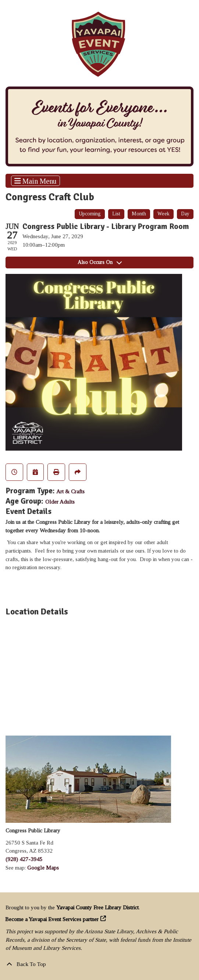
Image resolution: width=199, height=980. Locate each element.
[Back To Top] (99, 964)
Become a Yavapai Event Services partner (52, 919)
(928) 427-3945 (24, 859)
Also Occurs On (100, 262)
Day (185, 214)
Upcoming (90, 214)
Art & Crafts (70, 491)
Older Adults (60, 502)
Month (139, 214)
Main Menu (36, 181)
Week (164, 214)
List (116, 214)
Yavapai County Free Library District (97, 907)
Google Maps (43, 868)
